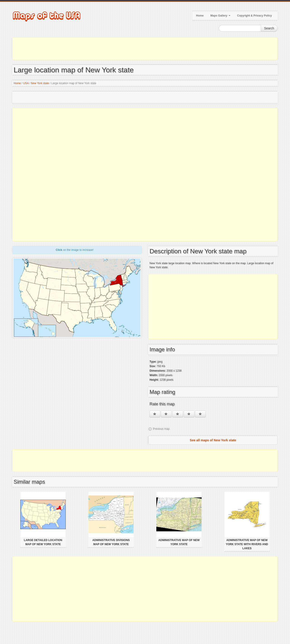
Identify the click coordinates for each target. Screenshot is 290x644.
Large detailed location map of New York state (43, 542)
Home (200, 16)
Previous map (161, 429)
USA (26, 83)
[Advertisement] (145, 49)
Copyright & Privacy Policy (255, 16)
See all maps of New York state (213, 440)
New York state (40, 83)
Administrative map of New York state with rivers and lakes (247, 544)
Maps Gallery (220, 16)
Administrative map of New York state (179, 542)
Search (269, 28)
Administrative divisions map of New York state (111, 542)
